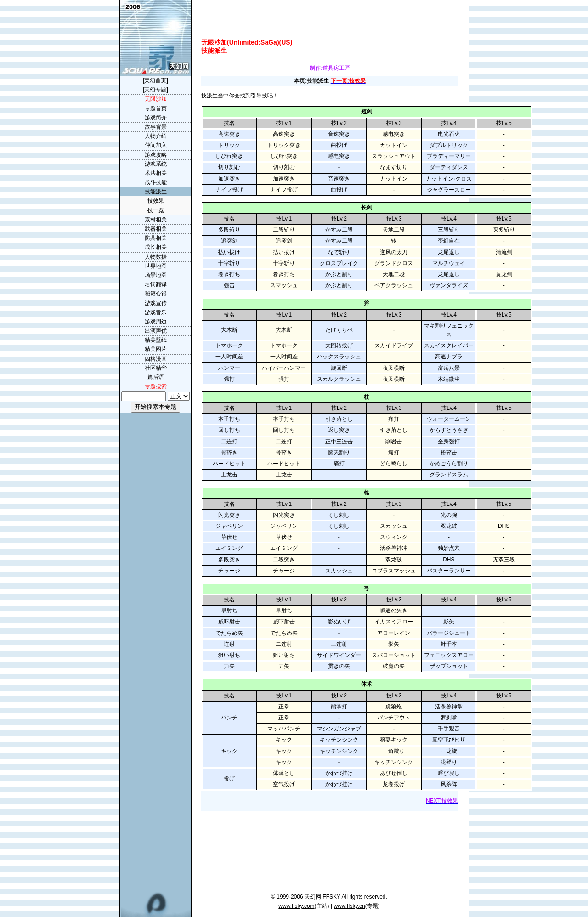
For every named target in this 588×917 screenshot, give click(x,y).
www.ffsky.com (296, 906)
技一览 (156, 210)
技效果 (156, 201)
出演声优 (156, 331)
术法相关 (156, 173)
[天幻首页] (155, 80)
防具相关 (156, 238)
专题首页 (156, 108)
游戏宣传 (156, 303)
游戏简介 (156, 118)
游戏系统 (156, 164)
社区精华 (156, 368)
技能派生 (156, 192)
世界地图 (156, 266)
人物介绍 (156, 136)
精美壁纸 (156, 340)
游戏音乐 (156, 312)
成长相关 (156, 247)
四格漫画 (156, 359)
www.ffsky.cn (349, 906)
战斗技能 (156, 182)
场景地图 (156, 275)
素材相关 (156, 220)
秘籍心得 (156, 294)
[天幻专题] (155, 90)
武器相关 (156, 229)
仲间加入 (156, 145)
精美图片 (156, 349)
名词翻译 (156, 284)
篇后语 (156, 377)
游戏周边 (156, 322)
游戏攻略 (156, 155)
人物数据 (156, 257)
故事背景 (156, 127)
